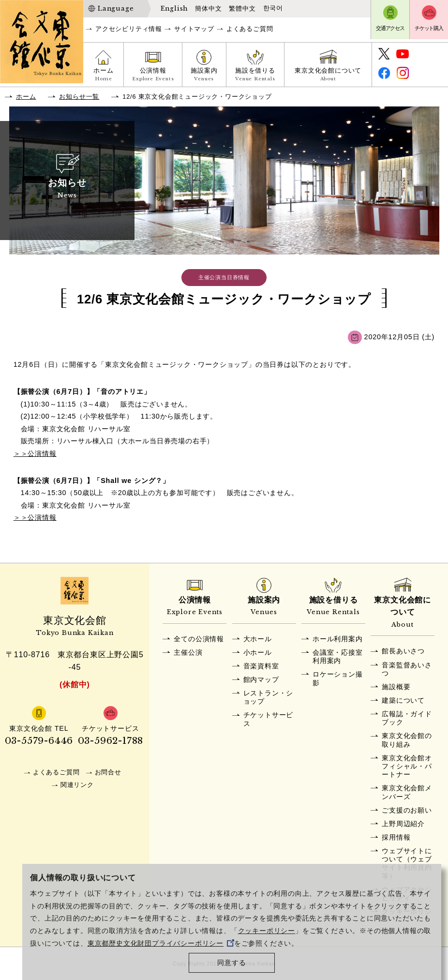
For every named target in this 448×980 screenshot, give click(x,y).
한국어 (273, 8)
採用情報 (396, 837)
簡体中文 (208, 8)
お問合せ (108, 772)
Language (116, 8)
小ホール (258, 652)
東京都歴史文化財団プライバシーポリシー (161, 943)
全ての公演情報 (199, 639)
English (174, 8)
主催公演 (188, 652)
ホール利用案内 (338, 639)
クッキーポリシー (267, 931)
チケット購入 (429, 28)
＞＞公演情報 (35, 453)
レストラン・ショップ (269, 697)
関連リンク (77, 785)
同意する (231, 963)
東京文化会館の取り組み (407, 740)
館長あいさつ (403, 651)
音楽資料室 (261, 666)
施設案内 (204, 75)
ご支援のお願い (407, 810)
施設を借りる (255, 75)
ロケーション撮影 (338, 678)
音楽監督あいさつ (407, 669)
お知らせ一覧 (79, 97)
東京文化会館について (328, 75)
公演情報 (153, 75)
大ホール (258, 639)
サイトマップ (194, 29)
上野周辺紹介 (403, 824)
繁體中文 (242, 8)
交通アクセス (390, 28)
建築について (403, 700)
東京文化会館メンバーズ (407, 792)
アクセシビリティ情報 (129, 29)
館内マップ (261, 679)
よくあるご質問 (250, 29)
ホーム (103, 75)
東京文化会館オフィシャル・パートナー (407, 766)
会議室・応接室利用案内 (338, 656)
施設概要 (396, 687)
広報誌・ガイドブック (407, 718)
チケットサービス (269, 719)
